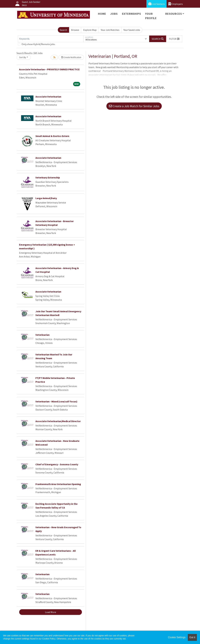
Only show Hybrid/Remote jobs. (38, 44)
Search (63, 30)
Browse (75, 30)
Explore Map (90, 30)
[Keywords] (51, 39)
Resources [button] (174, 14)
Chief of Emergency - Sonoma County (57, 464)
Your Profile (151, 16)
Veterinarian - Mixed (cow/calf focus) (56, 401)
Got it (192, 637)
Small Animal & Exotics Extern (52, 136)
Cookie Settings (177, 637)
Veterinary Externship (48, 177)
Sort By (23, 57)
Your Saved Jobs (132, 30)
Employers (176, 4)
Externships (131, 14)
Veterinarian (42, 335)
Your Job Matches (110, 30)
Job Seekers (156, 4)
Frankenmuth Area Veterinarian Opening (58, 484)
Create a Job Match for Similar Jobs (134, 106)
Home (102, 14)
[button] (174, 39)
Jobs (114, 14)
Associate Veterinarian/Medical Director (58, 421)
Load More (51, 612)
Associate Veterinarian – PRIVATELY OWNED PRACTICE (49, 69)
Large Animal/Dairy (46, 198)
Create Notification (71, 57)
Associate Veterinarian (48, 97)
